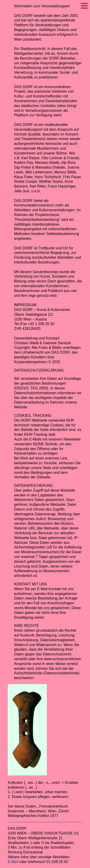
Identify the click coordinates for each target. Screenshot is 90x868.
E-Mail (13, 862)
